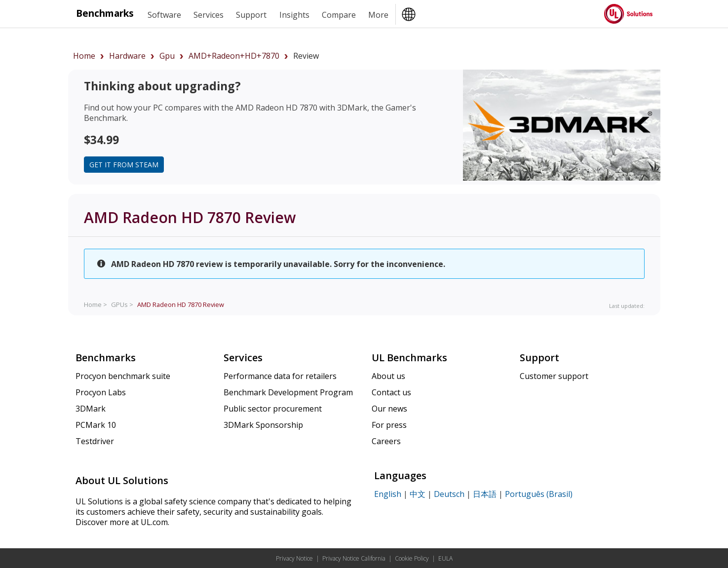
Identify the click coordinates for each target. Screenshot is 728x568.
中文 (418, 494)
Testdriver (95, 441)
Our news (389, 409)
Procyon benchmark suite (123, 376)
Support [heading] (251, 15)
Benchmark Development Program (288, 392)
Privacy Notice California (354, 558)
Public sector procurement (273, 409)
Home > (96, 304)
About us (388, 376)
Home (84, 56)
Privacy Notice (294, 558)
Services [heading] (209, 15)
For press (389, 425)
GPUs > (122, 304)
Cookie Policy (412, 558)
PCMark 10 (96, 425)
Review (181, 304)
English (388, 494)
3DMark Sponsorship (263, 425)
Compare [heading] (339, 15)
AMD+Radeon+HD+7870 (234, 56)
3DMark (91, 409)
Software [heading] (164, 15)
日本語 (485, 494)
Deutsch (449, 494)
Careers (386, 441)
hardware (127, 56)
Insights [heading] (294, 15)
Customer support (554, 376)
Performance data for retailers (280, 376)
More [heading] (378, 15)
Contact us (391, 392)
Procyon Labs (101, 392)
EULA (445, 558)
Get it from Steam (124, 165)
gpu (167, 56)
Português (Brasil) (539, 494)
